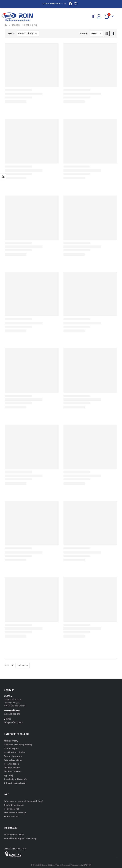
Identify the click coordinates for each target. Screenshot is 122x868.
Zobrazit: (84, 33)
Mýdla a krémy (11, 741)
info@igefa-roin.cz (13, 722)
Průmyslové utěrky (13, 760)
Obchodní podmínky (14, 805)
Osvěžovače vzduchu (14, 752)
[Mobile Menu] (93, 16)
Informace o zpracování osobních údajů (24, 801)
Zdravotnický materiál (15, 783)
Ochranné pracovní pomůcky (18, 745)
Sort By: (11, 33)
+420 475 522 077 (12, 714)
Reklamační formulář (14, 835)
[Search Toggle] (88, 16)
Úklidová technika (13, 772)
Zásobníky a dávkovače (16, 779)
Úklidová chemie (12, 768)
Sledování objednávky (15, 813)
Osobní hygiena (11, 748)
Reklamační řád (11, 809)
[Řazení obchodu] (28, 33)
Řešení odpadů (11, 764)
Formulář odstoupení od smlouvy (20, 838)
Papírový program (13, 756)
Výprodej (8, 775)
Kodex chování (11, 817)
